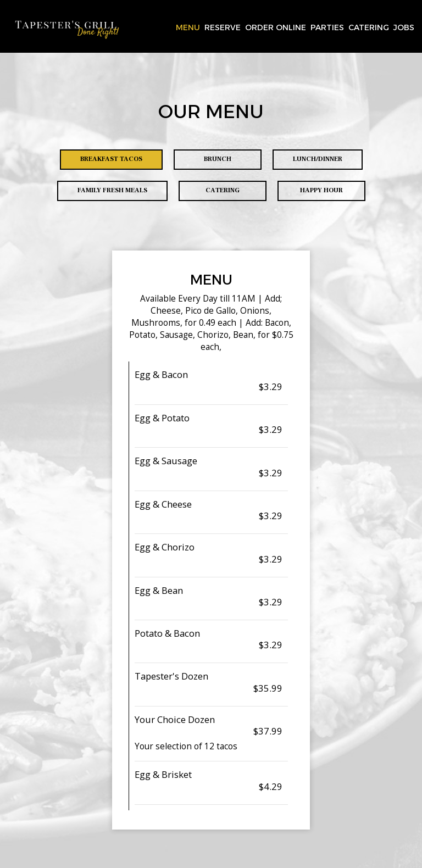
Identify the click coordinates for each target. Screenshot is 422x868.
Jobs (404, 27)
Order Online (276, 27)
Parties (327, 27)
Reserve (223, 27)
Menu (188, 27)
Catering (369, 27)
